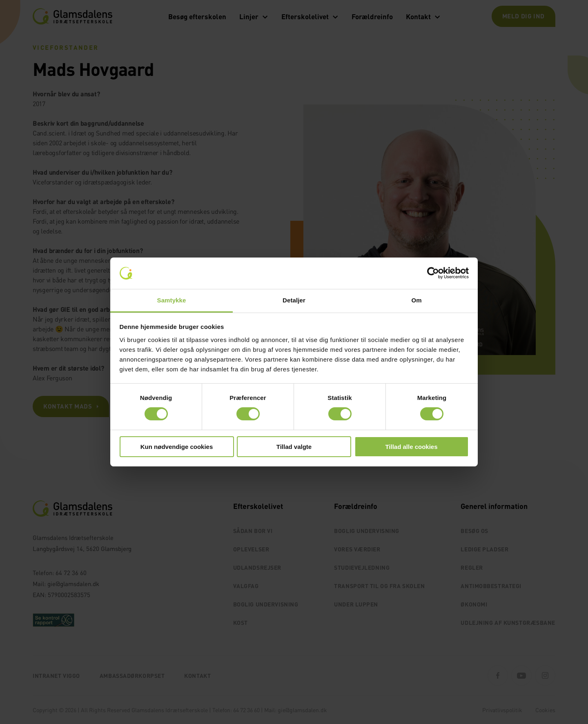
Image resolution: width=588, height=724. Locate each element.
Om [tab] (416, 300)
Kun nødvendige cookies (177, 447)
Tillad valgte (294, 447)
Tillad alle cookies (411, 447)
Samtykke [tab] (172, 300)
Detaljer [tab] (294, 300)
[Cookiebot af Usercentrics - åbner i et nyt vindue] (433, 273)
